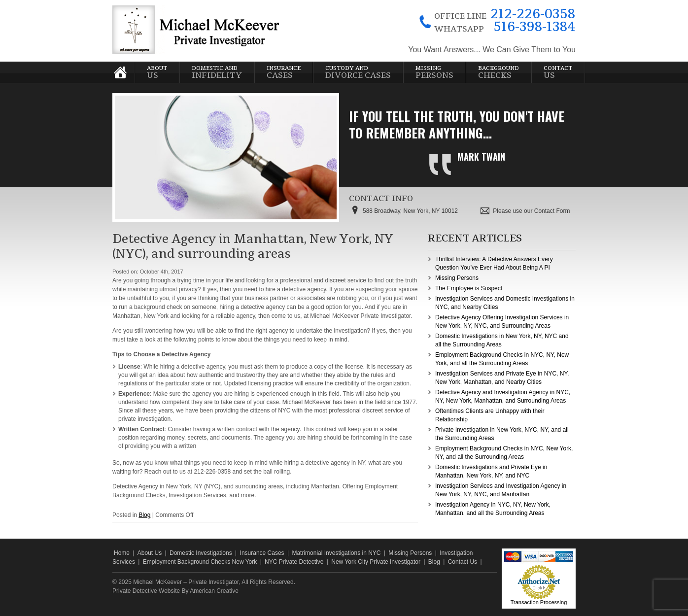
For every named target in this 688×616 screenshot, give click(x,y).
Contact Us (463, 562)
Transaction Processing (539, 602)
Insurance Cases (262, 553)
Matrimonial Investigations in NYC (336, 553)
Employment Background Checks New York (200, 562)
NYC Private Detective (294, 562)
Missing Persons (457, 278)
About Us (150, 553)
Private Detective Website (146, 591)
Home (122, 553)
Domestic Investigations (201, 553)
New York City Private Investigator (376, 562)
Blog (144, 515)
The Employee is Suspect (469, 288)
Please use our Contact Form (531, 211)
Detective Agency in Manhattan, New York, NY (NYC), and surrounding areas (253, 246)
